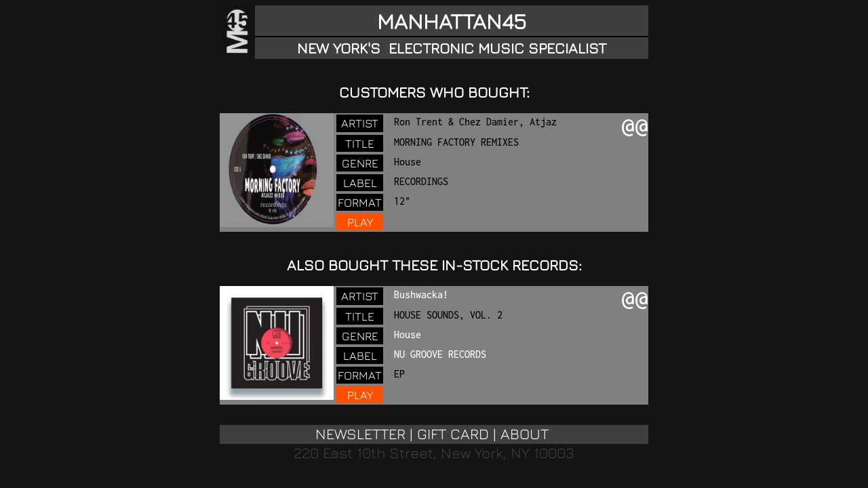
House (408, 334)
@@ (635, 127)
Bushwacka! (421, 294)
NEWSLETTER (360, 434)
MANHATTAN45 (452, 21)
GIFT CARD (453, 434)
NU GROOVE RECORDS (440, 354)
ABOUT (525, 434)
